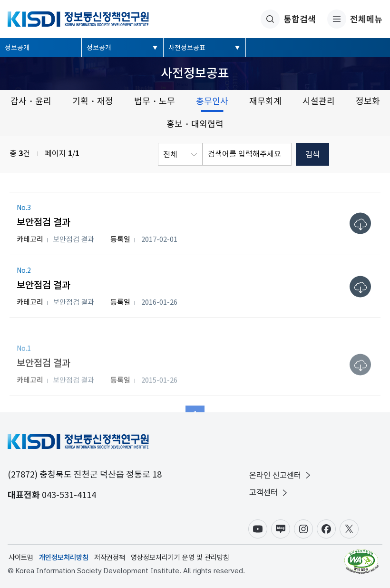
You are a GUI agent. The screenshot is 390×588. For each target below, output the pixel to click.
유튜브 (258, 529)
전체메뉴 (355, 19)
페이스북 (326, 529)
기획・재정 (93, 101)
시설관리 (319, 101)
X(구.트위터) (349, 529)
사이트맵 (21, 558)
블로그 (281, 529)
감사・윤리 (31, 101)
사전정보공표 (187, 48)
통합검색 (288, 19)
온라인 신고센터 (281, 475)
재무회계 (265, 101)
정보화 (368, 101)
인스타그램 (303, 529)
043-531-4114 (69, 495)
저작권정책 (110, 558)
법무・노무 (155, 101)
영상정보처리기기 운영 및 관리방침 (180, 558)
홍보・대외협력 (195, 124)
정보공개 (17, 48)
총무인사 (212, 101)
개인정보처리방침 (64, 558)
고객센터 (269, 493)
